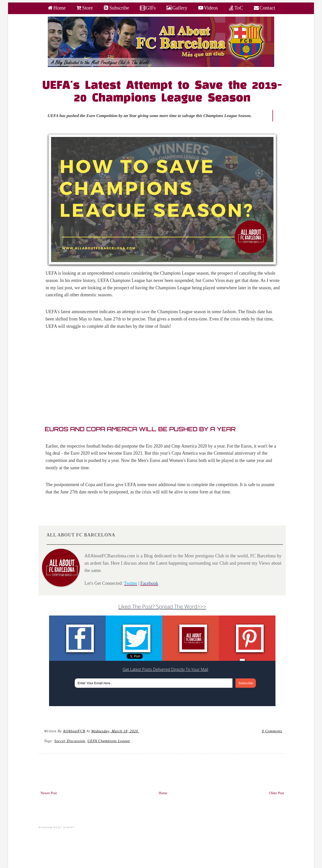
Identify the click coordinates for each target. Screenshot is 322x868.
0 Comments (272, 731)
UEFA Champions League (109, 741)
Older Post (277, 793)
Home (163, 793)
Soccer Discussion (70, 741)
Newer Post (49, 793)
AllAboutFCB (74, 731)
